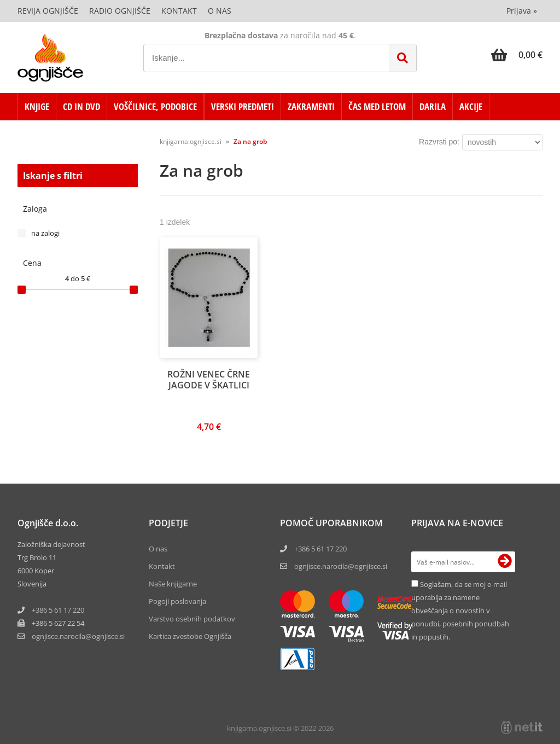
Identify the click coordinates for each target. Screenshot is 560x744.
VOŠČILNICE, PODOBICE (155, 106)
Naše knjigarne (173, 584)
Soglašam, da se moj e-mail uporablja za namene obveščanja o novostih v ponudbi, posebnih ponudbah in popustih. (460, 611)
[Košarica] (517, 55)
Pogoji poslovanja (177, 601)
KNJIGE (37, 106)
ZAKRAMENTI (311, 106)
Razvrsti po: (439, 142)
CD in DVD (81, 106)
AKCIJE (471, 106)
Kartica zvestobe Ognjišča (190, 636)
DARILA (433, 106)
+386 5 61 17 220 (58, 610)
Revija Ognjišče (48, 11)
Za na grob (250, 141)
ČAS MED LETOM (377, 106)
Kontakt (179, 11)
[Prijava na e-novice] (505, 562)
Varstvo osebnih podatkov (192, 619)
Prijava (522, 11)
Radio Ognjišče (120, 11)
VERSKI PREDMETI (243, 106)
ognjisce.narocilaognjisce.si (78, 636)
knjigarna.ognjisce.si (191, 141)
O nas (220, 11)
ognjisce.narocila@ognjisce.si (341, 566)
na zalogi (45, 233)
